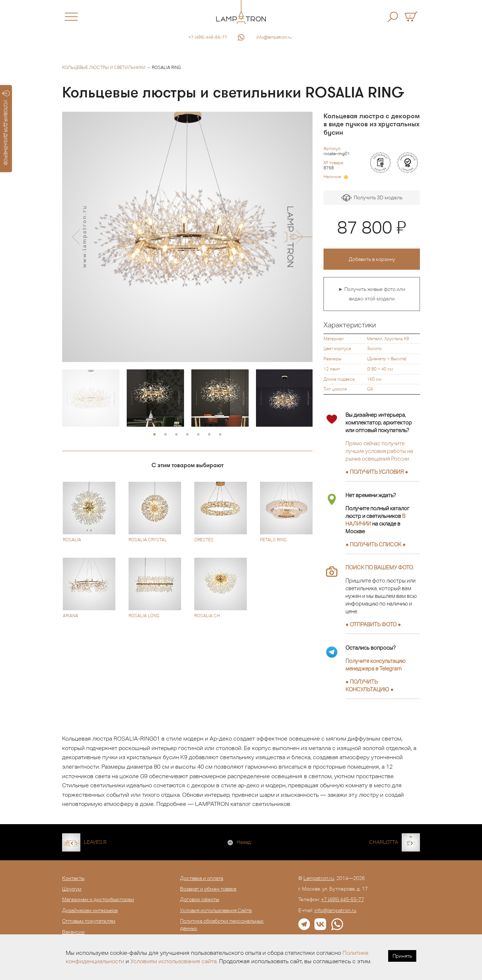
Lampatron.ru (319, 878)
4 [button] (187, 435)
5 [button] (198, 435)
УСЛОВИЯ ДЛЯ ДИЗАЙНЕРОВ (6, 128)
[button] (76, 237)
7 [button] (220, 435)
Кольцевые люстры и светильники (104, 68)
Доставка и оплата (202, 878)
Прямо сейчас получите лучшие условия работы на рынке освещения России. (379, 451)
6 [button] (209, 435)
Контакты (73, 878)
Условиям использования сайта (173, 961)
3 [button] (176, 435)
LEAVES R (95, 842)
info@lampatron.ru (274, 37)
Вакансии (73, 932)
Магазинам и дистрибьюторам (98, 899)
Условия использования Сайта (216, 910)
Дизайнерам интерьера (90, 910)
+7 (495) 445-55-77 (208, 37)
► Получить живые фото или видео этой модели (372, 294)
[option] (187, 237)
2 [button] (165, 435)
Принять (402, 956)
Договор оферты (200, 899)
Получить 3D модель (372, 198)
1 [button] (154, 435)
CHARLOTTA (384, 842)
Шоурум (72, 889)
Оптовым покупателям (89, 921)
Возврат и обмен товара (208, 889)
